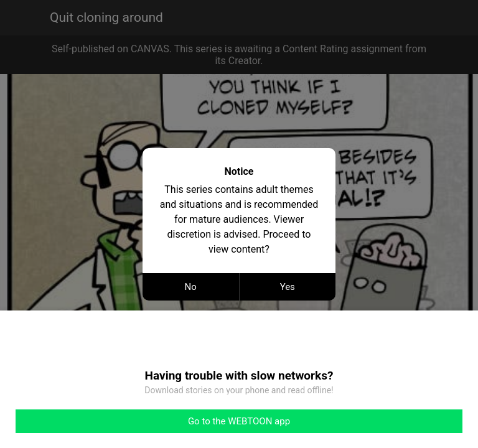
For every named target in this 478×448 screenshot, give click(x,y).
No (191, 287)
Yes (288, 287)
